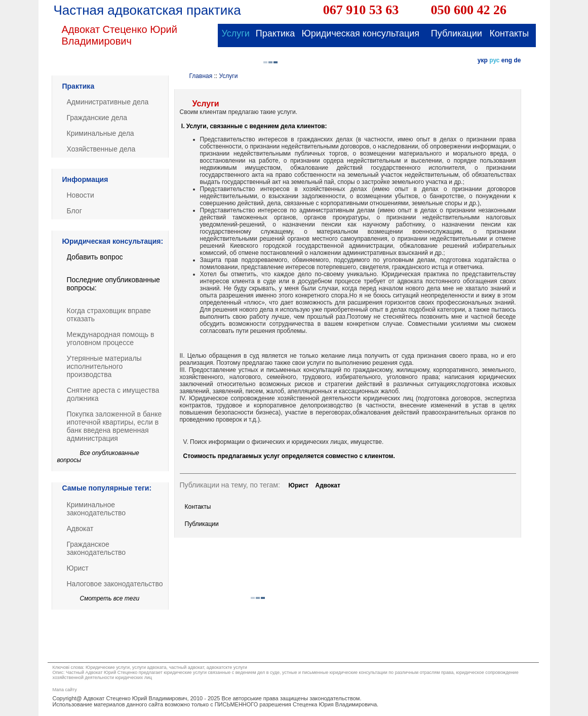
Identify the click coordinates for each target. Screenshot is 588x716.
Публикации (202, 524)
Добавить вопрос (95, 257)
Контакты (198, 507)
